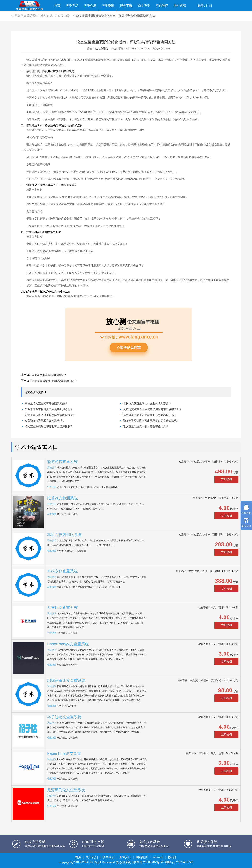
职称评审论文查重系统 (66, 680)
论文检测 (65, 16)
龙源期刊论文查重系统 (66, 790)
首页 (57, 6)
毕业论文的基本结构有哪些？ (49, 375)
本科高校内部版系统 (64, 535)
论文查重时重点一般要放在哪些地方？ (146, 426)
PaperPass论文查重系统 (68, 644)
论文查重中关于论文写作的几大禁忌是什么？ (150, 415)
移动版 (172, 857)
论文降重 (144, 6)
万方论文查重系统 (62, 608)
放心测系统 (102, 48)
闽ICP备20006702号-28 (148, 862)
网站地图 (142, 857)
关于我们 (92, 857)
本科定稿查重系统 (62, 571)
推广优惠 (180, 6)
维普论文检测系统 (62, 498)
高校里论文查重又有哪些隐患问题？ (46, 403)
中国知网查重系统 (24, 16)
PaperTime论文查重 (64, 753)
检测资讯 (47, 16)
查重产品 (72, 6)
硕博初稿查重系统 (62, 462)
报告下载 (126, 6)
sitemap (158, 857)
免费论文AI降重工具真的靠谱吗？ (45, 421)
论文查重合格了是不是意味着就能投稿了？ (50, 415)
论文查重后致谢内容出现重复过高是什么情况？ (151, 421)
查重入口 (125, 857)
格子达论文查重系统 (64, 717)
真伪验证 (162, 6)
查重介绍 (90, 6)
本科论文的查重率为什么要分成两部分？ (147, 403)
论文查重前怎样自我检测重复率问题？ (54, 381)
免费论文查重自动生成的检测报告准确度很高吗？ (153, 409)
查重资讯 (108, 6)
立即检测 (226, 479)
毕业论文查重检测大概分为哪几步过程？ (49, 409)
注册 (209, 6)
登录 (200, 6)
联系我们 (108, 857)
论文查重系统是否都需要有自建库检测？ (49, 426)
